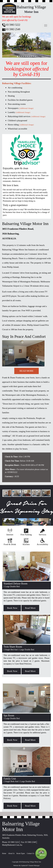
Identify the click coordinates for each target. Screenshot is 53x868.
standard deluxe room (15, 584)
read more (26, 371)
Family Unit (10, 779)
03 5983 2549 (30, 842)
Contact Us (31, 853)
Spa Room (9, 716)
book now (12, 608)
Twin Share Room (13, 647)
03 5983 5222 (13, 842)
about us (11, 853)
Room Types (21, 853)
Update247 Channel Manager (30, 865)
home (4, 853)
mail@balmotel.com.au (12, 845)
